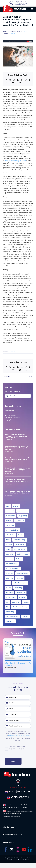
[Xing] (20, 83)
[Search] (7, 396)
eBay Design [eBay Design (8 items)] (10, 535)
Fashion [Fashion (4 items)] (19, 559)
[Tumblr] (30, 80)
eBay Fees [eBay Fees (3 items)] (10, 578)
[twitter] (12, 850)
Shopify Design (10, 420)
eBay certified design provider (15, 161)
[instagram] (18, 850)
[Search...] (18, 396)
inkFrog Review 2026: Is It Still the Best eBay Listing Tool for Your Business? (18, 492)
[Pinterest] (6, 83)
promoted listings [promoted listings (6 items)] (20, 540)
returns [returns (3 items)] (9, 588)
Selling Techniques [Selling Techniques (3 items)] (20, 583)
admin (25, 32)
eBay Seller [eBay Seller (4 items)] (10, 554)
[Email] (26, 83)
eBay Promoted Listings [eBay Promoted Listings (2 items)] (20, 607)
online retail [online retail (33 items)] (10, 511)
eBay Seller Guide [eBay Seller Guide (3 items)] (23, 573)
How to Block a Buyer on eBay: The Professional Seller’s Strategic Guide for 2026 (17, 448)
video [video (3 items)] (8, 583)
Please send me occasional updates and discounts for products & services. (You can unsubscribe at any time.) (17, 749)
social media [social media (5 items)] (20, 544)
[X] (10, 80)
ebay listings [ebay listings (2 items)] (10, 612)
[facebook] (6, 850)
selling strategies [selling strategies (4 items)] (23, 554)
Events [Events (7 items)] (20, 535)
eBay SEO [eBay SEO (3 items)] (20, 578)
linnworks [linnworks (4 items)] (9, 559)
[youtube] (24, 850)
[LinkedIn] (18, 80)
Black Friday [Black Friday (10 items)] (10, 525)
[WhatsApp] (22, 80)
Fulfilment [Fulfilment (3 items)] (10, 593)
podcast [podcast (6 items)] (9, 544)
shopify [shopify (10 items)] (9, 520)
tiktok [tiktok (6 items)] (8, 540)
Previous (7, 377)
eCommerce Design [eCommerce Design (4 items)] (13, 569)
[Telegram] (26, 80)
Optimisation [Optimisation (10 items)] (19, 520)
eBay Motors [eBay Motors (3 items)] (21, 593)
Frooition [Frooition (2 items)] (26, 602)
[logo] (14, 6)
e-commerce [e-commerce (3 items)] (11, 597)
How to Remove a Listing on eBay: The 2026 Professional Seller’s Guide (18, 459)
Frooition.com (10, 411)
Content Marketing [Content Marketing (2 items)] (13, 617)
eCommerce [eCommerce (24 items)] (11, 516)
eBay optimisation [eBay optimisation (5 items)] (20, 549)
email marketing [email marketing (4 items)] (12, 564)
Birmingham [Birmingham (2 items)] (10, 621)
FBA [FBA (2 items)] (7, 607)
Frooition (14, 34)
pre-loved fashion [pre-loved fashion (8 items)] (12, 530)
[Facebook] (6, 80)
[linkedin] (30, 850)
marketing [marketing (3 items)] (18, 588)
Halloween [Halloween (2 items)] (16, 602)
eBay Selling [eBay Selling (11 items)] (23, 516)
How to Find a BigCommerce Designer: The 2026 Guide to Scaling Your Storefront (18, 470)
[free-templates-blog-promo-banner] (18, 41)
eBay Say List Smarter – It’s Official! (18, 664)
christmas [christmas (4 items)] (10, 573)
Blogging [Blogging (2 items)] (26, 617)
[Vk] (13, 83)
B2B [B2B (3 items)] (7, 602)
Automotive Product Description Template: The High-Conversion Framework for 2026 (16, 436)
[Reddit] (14, 80)
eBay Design (9, 413)
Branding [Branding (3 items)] (22, 597)
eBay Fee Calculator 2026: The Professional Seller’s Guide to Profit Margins (17, 481)
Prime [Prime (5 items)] (8, 549)
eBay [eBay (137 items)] (8, 506)
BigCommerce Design (12, 418)
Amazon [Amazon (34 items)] (16, 506)
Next (30, 377)
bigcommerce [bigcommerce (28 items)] (23, 511)
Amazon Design (10, 415)
